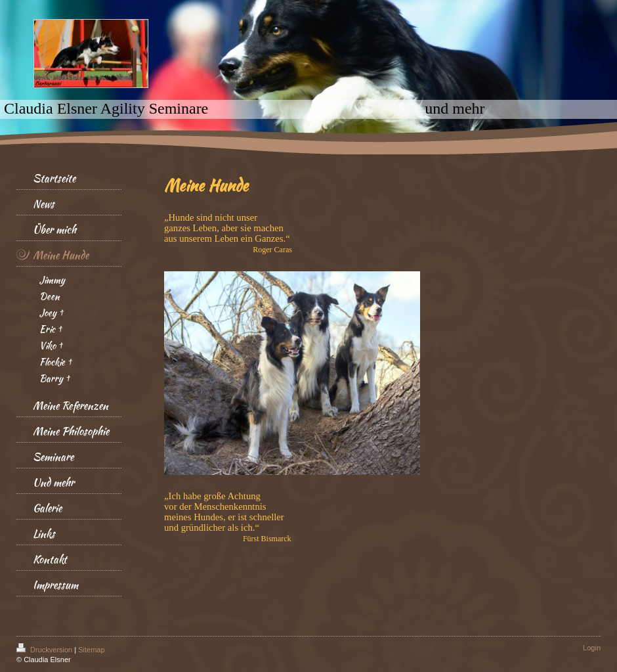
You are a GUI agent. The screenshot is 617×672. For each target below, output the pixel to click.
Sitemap (91, 650)
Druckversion (45, 650)
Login (592, 648)
